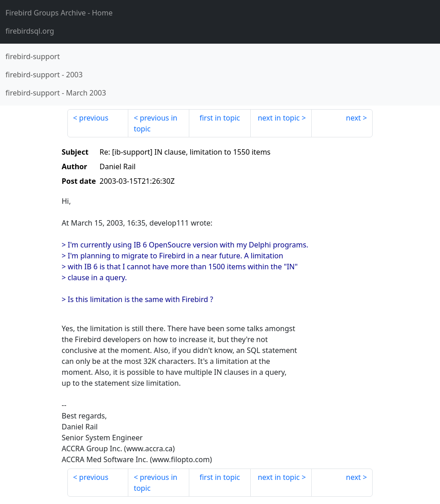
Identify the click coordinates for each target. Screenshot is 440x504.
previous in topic (156, 123)
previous (94, 118)
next (353, 118)
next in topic (278, 118)
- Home (59, 13)
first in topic (220, 118)
